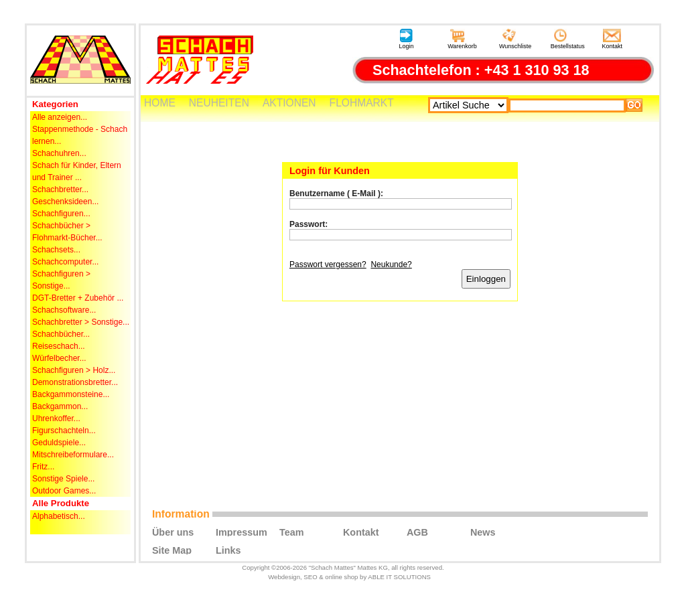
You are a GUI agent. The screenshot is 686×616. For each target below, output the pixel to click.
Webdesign (284, 577)
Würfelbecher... (59, 358)
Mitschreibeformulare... (73, 455)
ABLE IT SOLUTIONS (399, 577)
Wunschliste (515, 39)
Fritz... (43, 467)
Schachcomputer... (65, 262)
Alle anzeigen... (60, 117)
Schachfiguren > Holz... (74, 370)
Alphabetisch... (59, 516)
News (483, 532)
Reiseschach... (59, 346)
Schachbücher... (61, 334)
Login (406, 39)
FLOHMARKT (362, 103)
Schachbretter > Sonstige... (81, 322)
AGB (417, 532)
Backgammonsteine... (71, 394)
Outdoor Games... (64, 491)
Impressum (242, 532)
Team (292, 532)
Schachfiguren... (61, 214)
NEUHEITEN (219, 103)
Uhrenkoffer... (56, 418)
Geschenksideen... (65, 202)
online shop (341, 577)
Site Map (172, 550)
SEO (310, 577)
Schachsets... (56, 250)
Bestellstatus (568, 39)
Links (228, 550)
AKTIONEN (289, 103)
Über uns (173, 532)
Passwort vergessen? (328, 264)
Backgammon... (60, 406)
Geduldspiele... (59, 443)
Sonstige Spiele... (63, 479)
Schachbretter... (60, 189)
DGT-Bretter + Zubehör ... (78, 298)
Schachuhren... (59, 153)
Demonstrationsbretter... (75, 382)
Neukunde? (391, 264)
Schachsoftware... (64, 310)
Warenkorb (462, 39)
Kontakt (613, 39)
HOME (160, 103)
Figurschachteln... (64, 431)
